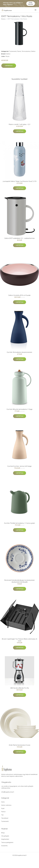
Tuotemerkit (13, 51)
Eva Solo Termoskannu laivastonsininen (19, 352)
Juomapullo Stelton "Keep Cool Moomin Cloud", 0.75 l (19, 181)
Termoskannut (26, 51)
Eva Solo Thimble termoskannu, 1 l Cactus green (20, 523)
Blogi (3, 833)
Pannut (19, 51)
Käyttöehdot (5, 839)
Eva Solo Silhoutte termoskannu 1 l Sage (20, 409)
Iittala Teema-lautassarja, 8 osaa (20, 745)
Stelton (33, 51)
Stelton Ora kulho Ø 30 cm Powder (19, 295)
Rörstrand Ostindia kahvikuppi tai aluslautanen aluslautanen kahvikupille (19, 581)
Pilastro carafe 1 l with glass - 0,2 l (19, 124)
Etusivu (3, 19)
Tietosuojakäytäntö (7, 842)
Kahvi (3, 802)
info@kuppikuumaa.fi (8, 792)
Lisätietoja (9, 66)
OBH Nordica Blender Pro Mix (19, 688)
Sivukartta (4, 846)
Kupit (3, 808)
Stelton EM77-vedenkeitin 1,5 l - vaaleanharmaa (19, 238)
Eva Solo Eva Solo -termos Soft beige (19, 466)
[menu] (36, 10)
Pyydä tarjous (31, 3)
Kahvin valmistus (6, 805)
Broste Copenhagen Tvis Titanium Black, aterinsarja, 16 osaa (19, 640)
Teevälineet (5, 818)
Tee (2, 815)
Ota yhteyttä (5, 836)
